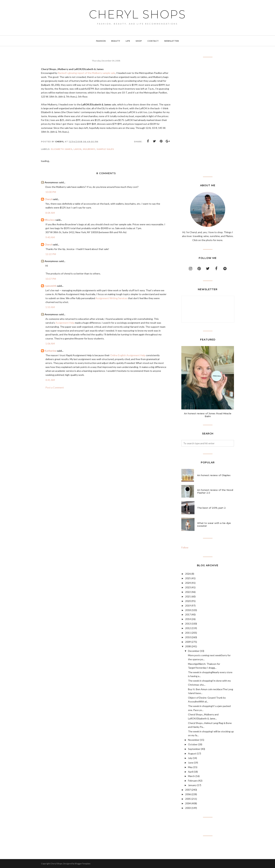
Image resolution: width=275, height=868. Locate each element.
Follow (185, 547)
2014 (188, 619)
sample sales (105, 149)
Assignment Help (65, 323)
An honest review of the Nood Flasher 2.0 (215, 491)
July (190, 758)
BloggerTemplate (83, 864)
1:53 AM (50, 307)
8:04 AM (50, 213)
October (193, 744)
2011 (188, 633)
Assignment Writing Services (112, 298)
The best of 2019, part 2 (211, 508)
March (191, 776)
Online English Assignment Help (128, 355)
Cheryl (48, 199)
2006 (188, 794)
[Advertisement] (208, 117)
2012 (188, 628)
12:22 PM (51, 254)
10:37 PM (51, 279)
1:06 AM (50, 344)
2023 (188, 587)
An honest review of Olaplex (214, 475)
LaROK (78, 149)
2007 (188, 790)
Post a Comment (55, 387)
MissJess (50, 220)
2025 (188, 578)
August (192, 753)
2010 (188, 637)
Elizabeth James (62, 149)
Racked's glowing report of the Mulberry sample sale (86, 73)
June (191, 763)
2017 (188, 614)
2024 (188, 583)
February (193, 781)
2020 (188, 601)
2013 (188, 624)
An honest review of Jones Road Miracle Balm (208, 415)
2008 (188, 646)
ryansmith (50, 286)
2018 (188, 610)
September (194, 749)
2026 (188, 574)
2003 (188, 808)
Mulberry (89, 149)
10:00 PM (51, 192)
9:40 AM (50, 237)
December (194, 651)
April (191, 772)
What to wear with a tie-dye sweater (214, 524)
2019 (188, 606)
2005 (188, 799)
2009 (188, 642)
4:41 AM (50, 380)
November (194, 740)
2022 (188, 592)
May (190, 767)
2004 (188, 803)
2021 (188, 596)
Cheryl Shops (137, 14)
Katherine (50, 351)
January (192, 785)
